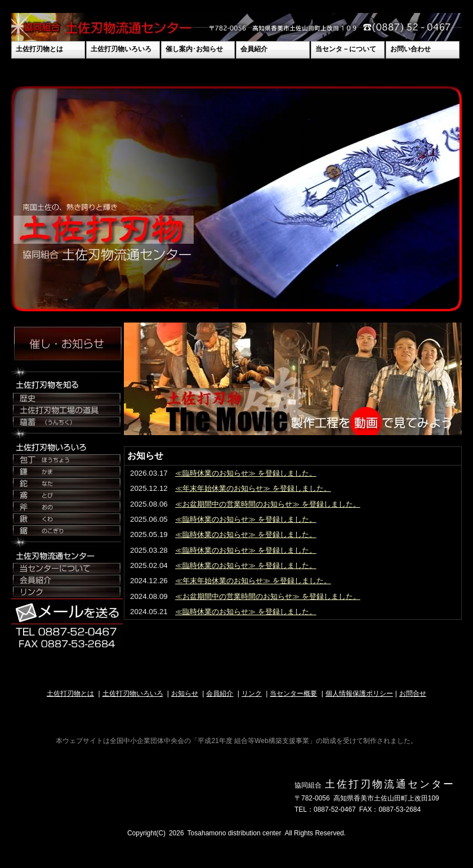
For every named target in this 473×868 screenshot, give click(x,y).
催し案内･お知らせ (194, 49)
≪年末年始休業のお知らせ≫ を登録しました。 (253, 488)
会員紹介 (254, 49)
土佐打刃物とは (39, 49)
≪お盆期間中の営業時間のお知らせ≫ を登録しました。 (268, 504)
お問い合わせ (410, 49)
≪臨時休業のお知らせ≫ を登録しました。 (246, 473)
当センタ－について (346, 49)
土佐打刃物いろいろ (121, 49)
